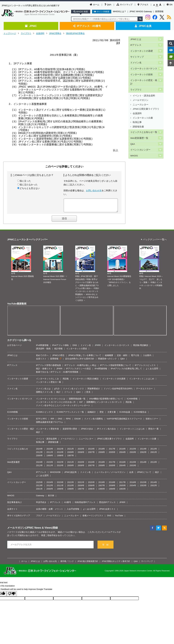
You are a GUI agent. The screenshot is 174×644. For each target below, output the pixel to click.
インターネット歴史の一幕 (49, 384)
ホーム (95, 5)
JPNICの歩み (87, 431)
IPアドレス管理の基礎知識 (48, 368)
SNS (109, 518)
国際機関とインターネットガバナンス (104, 404)
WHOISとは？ (119, 11)
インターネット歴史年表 (47, 431)
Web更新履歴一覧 (139, 128)
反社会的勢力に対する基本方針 (80, 361)
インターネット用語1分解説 (86, 381)
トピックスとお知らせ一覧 (144, 122)
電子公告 (135, 358)
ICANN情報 (132, 401)
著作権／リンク (67, 564)
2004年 (122, 455)
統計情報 (58, 351)
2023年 (50, 451)
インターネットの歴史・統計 (144, 78)
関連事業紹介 (94, 391)
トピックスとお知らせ (18, 451)
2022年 (60, 451)
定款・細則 (122, 358)
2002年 (143, 455)
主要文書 (112, 414)
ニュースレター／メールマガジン (110, 475)
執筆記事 (137, 114)
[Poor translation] (12, 596)
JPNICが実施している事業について (85, 358)
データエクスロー (144, 391)
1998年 (60, 458)
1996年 (91, 491)
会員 (131, 475)
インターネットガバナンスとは (51, 401)
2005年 (112, 455)
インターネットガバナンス (144, 66)
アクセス (143, 5)
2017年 (112, 451)
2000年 (39, 458)
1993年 (122, 491)
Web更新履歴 (14, 464)
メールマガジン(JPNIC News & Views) (30, 530)
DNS (75, 348)
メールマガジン (141, 95)
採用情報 (159, 11)
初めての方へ (42, 358)
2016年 (122, 451)
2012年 (39, 455)
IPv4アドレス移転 (61, 348)
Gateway (40, 498)
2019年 (91, 451)
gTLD (57, 391)
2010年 (60, 455)
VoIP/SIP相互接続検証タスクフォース (124, 421)
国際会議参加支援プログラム (50, 424)
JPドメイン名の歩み (106, 431)
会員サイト (12, 511)
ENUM (77, 421)
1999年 (50, 458)
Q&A (108, 5)
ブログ (39, 518)
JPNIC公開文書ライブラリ (146, 102)
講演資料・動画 (43, 351)
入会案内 (147, 358)
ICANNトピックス (44, 414)
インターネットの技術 (142, 71)
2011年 (50, 455)
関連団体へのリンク (107, 361)
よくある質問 (152, 371)
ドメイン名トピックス (73, 391)
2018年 (102, 451)
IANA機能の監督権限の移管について (106, 401)
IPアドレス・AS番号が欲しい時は (80, 368)
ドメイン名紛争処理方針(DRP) (118, 391)
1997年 (71, 458)
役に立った (25, 181)
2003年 (133, 455)
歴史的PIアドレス (107, 505)
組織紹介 (92, 414)
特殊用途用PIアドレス (85, 505)
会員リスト (41, 361)
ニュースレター (141, 99)
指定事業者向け (14, 505)
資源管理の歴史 (70, 431)
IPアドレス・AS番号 (87, 26)
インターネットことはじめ (142, 381)
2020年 (81, 451)
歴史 (102, 414)
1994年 (112, 491)
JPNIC (31, 26)
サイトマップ (124, 5)
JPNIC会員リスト (107, 511)
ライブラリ (26, 33)
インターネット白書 (143, 110)
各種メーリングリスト (93, 518)
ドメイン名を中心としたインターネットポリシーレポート (63, 408)
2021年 (71, 451)
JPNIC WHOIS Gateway (141, 11)
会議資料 (40, 33)
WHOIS (134, 144)
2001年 (154, 455)
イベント (68, 394)
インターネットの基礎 (142, 50)
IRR (52, 421)
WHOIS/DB (55, 475)
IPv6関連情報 (42, 348)
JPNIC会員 (143, 26)
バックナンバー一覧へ (154, 242)
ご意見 (87, 394)
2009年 (71, 455)
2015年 (133, 451)
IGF (81, 404)
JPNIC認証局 (70, 475)
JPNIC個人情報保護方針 (88, 564)
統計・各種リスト (44, 371)
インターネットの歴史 (77, 351)
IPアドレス (136, 44)
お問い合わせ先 (94, 190)
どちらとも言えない (30, 188)
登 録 (105, 547)
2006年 (102, 455)
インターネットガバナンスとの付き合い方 (56, 404)
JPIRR (98, 348)
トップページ (10, 33)
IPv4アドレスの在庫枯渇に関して (126, 371)
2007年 (91, 455)
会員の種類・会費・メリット (50, 511)
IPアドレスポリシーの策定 (79, 371)
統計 (58, 394)
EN (170, 5)
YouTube (119, 518)
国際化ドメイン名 (44, 394)
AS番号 (67, 505)
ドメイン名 (136, 61)
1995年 (102, 491)
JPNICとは (136, 39)
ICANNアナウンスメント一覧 (70, 414)
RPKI (68, 421)
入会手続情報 (73, 511)
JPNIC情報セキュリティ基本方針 (116, 564)
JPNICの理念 (58, 358)
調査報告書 (138, 117)
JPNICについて (144, 475)
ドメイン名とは (43, 391)
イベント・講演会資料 (144, 91)
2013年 (154, 451)
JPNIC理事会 (55, 33)
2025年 (39, 485)
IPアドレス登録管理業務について (116, 368)
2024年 (39, 451)
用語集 (66, 381)
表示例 (51, 498)
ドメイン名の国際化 (94, 421)
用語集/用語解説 (141, 348)
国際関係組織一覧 (77, 401)
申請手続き (41, 505)
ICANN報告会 (140, 414)
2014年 (143, 451)
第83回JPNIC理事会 (75, 33)
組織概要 (109, 358)
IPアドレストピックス (145, 368)
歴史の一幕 (153, 431)
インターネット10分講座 (114, 381)
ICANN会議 (125, 414)
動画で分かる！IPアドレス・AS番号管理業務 (57, 374)
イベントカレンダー (140, 138)
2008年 (81, 455)
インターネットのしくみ (47, 381)
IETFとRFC (41, 421)
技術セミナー (152, 421)
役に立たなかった (29, 185)
